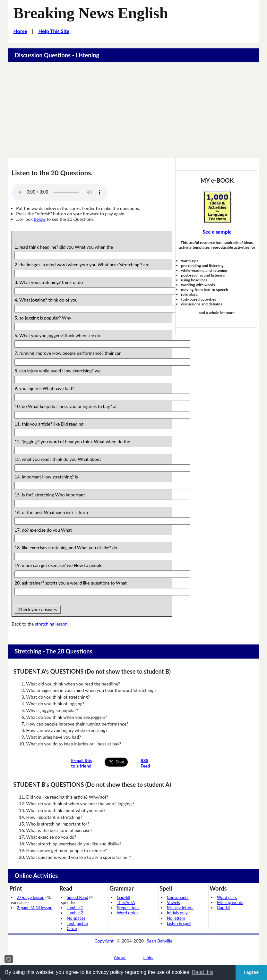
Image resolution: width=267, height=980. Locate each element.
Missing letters (180, 908)
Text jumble (77, 923)
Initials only (177, 913)
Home (20, 31)
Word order (127, 913)
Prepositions (128, 908)
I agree (251, 972)
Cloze (72, 928)
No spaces (76, 918)
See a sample (217, 232)
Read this (202, 972)
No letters (176, 918)
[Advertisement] (133, 110)
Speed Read (78, 897)
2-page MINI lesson (34, 908)
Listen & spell (179, 923)
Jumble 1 (75, 908)
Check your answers (38, 609)
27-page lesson (30, 897)
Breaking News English (91, 13)
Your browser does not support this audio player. (60, 192)
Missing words (230, 902)
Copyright (104, 941)
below (40, 219)
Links (148, 957)
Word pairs (227, 897)
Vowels (173, 902)
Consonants (178, 897)
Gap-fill (124, 897)
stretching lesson (51, 624)
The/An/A (126, 902)
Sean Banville (159, 941)
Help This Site (54, 31)
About (120, 957)
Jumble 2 (75, 913)
